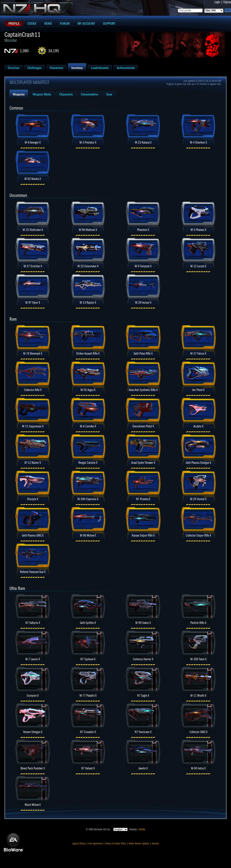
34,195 (54, 51)
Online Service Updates (139, 844)
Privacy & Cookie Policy (116, 844)
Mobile (142, 829)
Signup (227, 2)
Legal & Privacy (79, 844)
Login (217, 2)
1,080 (24, 51)
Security (155, 844)
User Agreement (96, 844)
